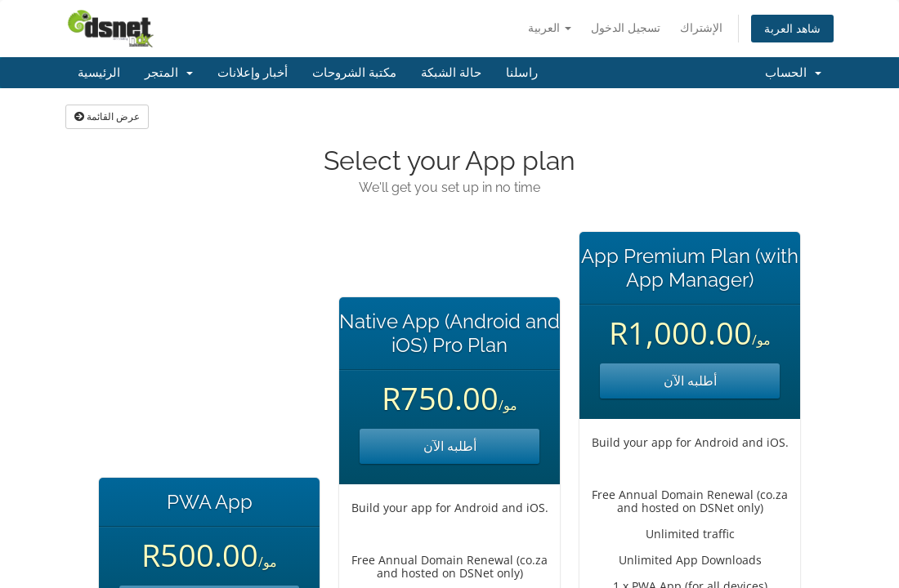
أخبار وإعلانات (253, 73)
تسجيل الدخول (626, 27)
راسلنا (522, 73)
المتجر (169, 73)
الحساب (793, 73)
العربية (550, 27)
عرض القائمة (107, 116)
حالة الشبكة (451, 73)
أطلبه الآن (450, 446)
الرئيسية (99, 73)
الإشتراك (701, 27)
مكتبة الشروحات (354, 73)
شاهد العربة (792, 28)
